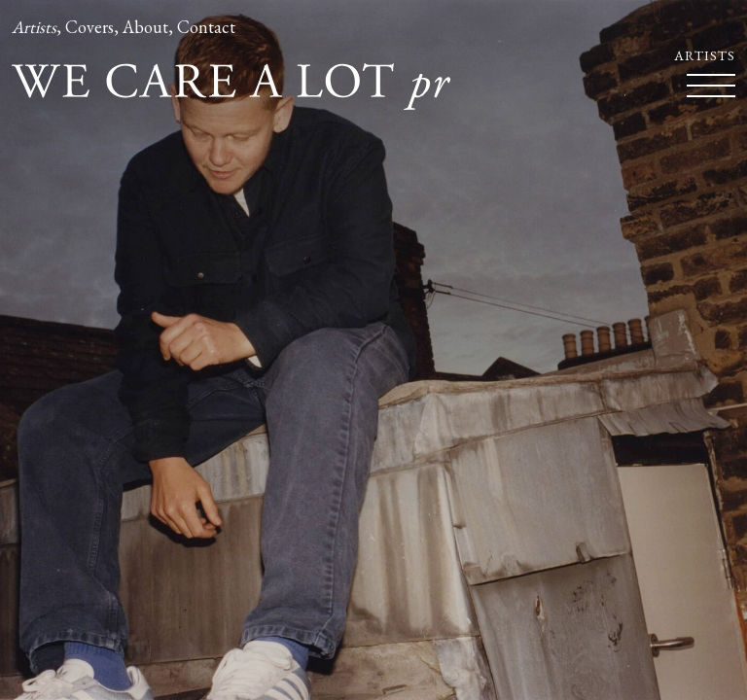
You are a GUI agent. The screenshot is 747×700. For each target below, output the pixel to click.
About (145, 27)
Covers (89, 27)
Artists (34, 27)
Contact (206, 27)
